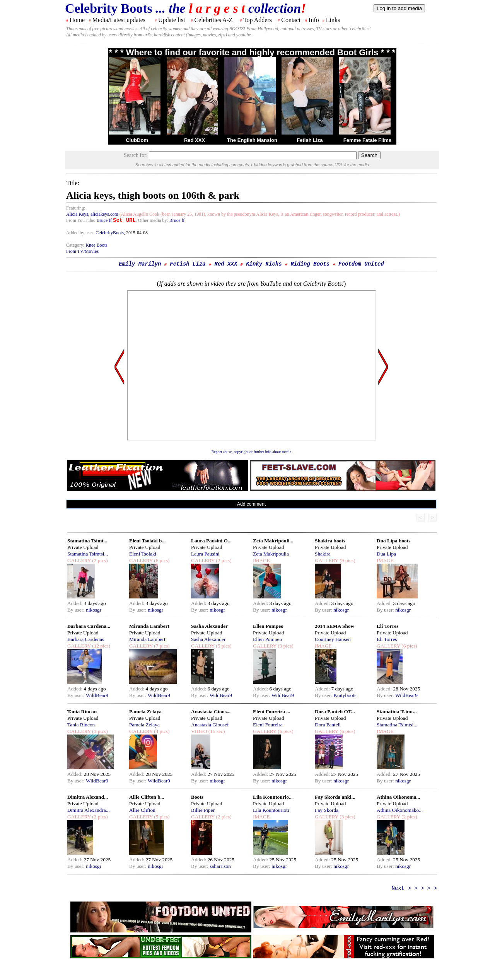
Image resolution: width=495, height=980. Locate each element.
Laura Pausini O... (211, 541)
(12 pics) (101, 646)
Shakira (323, 554)
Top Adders (258, 20)
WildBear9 (97, 695)
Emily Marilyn (140, 264)
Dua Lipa (386, 554)
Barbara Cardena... (89, 626)
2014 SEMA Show (335, 626)
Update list (172, 20)
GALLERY (79, 560)
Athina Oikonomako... (400, 810)
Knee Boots (96, 245)
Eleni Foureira (268, 725)
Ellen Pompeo (268, 626)
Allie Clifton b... (147, 797)
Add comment (251, 504)
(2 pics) (99, 560)
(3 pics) (285, 646)
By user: (77, 610)
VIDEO (199, 731)
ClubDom (137, 140)
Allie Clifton (142, 810)
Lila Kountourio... (273, 797)
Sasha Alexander (209, 626)
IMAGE (261, 560)
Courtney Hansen (333, 639)
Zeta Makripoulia (271, 554)
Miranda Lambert (149, 626)
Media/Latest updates (119, 20)
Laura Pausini (205, 554)
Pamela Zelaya (145, 712)
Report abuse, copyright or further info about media (252, 452)
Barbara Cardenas (86, 639)
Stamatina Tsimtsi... (88, 554)
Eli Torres (387, 626)
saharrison (220, 866)
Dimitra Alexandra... (89, 810)
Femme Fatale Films (367, 140)
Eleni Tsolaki (143, 554)
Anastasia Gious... (211, 712)
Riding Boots (310, 264)
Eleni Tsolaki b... (147, 541)
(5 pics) (223, 646)
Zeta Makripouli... (273, 541)
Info (314, 20)
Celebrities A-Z (213, 20)
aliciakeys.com (104, 214)
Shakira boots (330, 541)
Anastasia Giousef (210, 725)
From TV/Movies (82, 251)
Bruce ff (104, 220)
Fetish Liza (310, 140)
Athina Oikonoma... (399, 797)
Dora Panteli (328, 725)
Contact (291, 20)
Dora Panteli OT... (335, 712)
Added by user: (81, 233)
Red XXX (195, 140)
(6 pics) (161, 560)
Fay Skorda (327, 810)
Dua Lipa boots (393, 541)
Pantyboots (345, 695)
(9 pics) (347, 560)
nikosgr (94, 610)
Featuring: (76, 208)
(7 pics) (161, 646)
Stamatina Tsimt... (87, 541)
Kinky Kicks (264, 264)
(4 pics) (161, 731)
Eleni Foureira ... (271, 712)
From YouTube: (81, 220)
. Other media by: (153, 220)
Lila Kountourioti (271, 810)
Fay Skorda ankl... (335, 797)
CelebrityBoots (110, 233)
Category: (76, 245)
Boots (197, 797)
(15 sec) (216, 731)
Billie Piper (203, 810)
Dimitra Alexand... (88, 797)
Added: (76, 603)
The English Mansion (252, 140)
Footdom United (361, 264)
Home (77, 20)
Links (333, 20)
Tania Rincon (82, 712)
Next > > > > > (414, 888)
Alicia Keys (77, 214)
